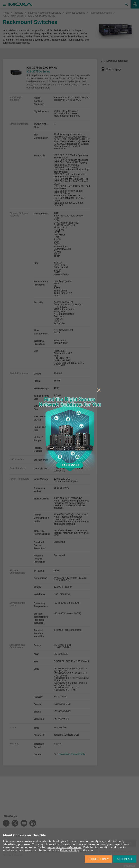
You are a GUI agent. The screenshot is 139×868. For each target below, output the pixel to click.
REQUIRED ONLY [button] (98, 859)
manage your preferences (65, 847)
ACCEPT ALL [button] (125, 859)
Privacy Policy (69, 850)
